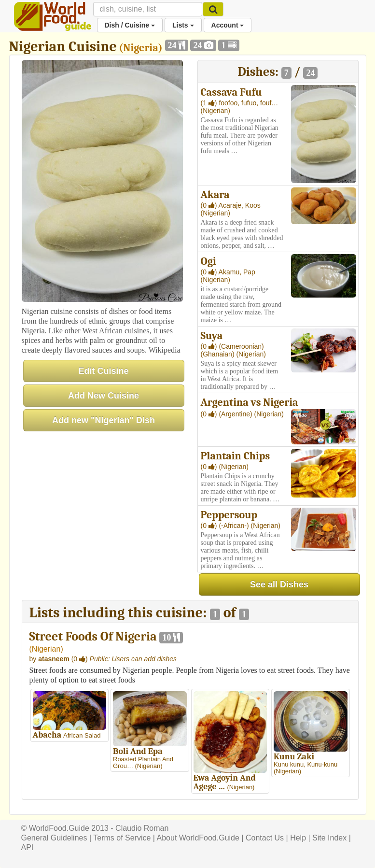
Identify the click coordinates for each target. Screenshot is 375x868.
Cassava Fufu (231, 92)
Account (228, 25)
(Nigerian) (215, 111)
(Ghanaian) (219, 354)
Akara (215, 195)
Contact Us (265, 838)
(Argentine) (236, 414)
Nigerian (46, 649)
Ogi (208, 261)
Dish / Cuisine (130, 25)
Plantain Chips (236, 456)
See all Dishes (279, 584)
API (28, 847)
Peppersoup (229, 515)
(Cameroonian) (241, 346)
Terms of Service (122, 838)
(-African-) (235, 526)
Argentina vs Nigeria (250, 402)
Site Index (329, 838)
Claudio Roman (142, 828)
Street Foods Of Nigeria (93, 637)
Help (298, 838)
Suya (212, 336)
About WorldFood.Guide (198, 838)
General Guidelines (54, 838)
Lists (183, 25)
